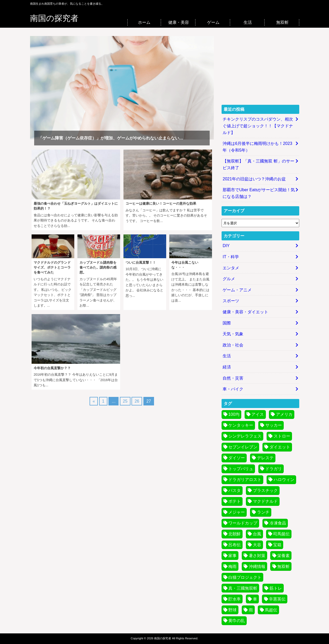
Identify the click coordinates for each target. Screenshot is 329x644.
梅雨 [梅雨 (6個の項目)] (232, 567)
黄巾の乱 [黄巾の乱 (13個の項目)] (237, 621)
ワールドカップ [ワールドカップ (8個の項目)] (243, 523)
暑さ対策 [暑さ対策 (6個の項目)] (257, 556)
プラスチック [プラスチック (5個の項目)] (265, 490)
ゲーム (213, 22)
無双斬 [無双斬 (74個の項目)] (283, 567)
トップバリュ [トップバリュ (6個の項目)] (241, 469)
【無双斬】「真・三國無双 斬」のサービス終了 (258, 164)
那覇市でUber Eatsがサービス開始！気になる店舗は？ (259, 193)
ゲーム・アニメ (237, 290)
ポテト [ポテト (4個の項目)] (235, 501)
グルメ (229, 279)
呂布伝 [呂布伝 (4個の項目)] (235, 545)
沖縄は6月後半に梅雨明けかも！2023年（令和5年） (257, 147)
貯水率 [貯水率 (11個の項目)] (235, 599)
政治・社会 (233, 345)
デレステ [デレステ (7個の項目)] (265, 458)
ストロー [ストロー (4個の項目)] (282, 436)
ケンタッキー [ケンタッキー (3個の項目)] (241, 425)
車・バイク (233, 389)
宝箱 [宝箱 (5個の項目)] (277, 545)
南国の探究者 (54, 18)
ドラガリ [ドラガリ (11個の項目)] (274, 469)
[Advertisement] (260, 68)
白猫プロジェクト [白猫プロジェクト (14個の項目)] (245, 577)
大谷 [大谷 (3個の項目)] (257, 545)
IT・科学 (231, 257)
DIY (226, 246)
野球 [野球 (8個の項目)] (232, 610)
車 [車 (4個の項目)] (255, 599)
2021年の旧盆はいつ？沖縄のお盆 (254, 179)
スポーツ (231, 301)
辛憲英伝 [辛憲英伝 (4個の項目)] (277, 599)
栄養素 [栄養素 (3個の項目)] (283, 556)
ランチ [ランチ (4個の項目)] (263, 512)
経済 (227, 367)
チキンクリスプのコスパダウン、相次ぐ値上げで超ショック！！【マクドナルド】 (258, 126)
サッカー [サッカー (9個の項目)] (274, 425)
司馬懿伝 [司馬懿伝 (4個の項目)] (281, 534)
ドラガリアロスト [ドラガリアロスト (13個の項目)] (245, 480)
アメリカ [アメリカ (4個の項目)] (284, 414)
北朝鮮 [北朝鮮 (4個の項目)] (235, 534)
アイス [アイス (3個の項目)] (258, 414)
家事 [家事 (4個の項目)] (232, 556)
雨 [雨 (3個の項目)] (251, 610)
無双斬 (282, 22)
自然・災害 (233, 378)
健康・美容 (179, 22)
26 (137, 401)
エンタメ (231, 268)
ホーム (144, 22)
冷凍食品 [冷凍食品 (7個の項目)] (278, 523)
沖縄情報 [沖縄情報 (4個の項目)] (257, 567)
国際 (227, 323)
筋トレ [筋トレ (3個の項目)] (276, 588)
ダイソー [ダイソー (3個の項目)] (237, 458)
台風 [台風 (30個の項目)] (257, 534)
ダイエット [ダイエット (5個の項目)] (280, 447)
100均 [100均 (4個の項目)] (234, 414)
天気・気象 (233, 334)
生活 (248, 22)
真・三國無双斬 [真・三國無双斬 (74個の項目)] (243, 588)
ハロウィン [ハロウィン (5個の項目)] (284, 480)
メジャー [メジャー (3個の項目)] (237, 512)
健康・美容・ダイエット (245, 312)
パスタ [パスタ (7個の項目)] (235, 490)
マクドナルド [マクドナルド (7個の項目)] (265, 501)
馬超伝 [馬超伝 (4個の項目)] (271, 610)
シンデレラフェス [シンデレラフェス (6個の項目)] (245, 436)
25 (125, 401)
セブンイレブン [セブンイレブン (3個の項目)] (243, 447)
